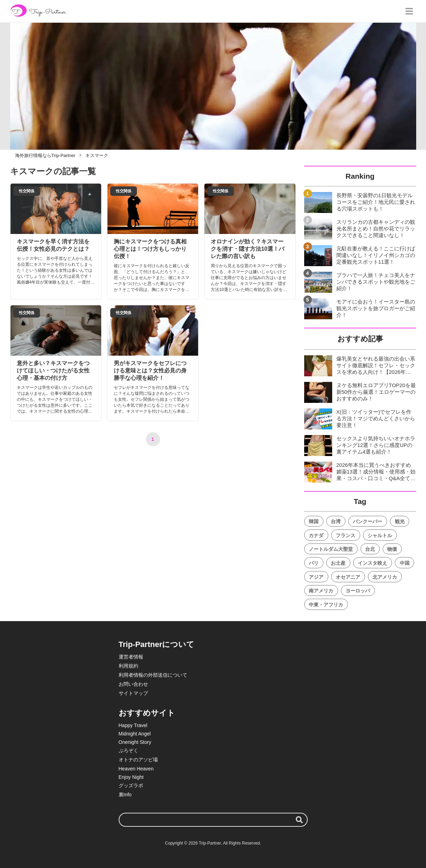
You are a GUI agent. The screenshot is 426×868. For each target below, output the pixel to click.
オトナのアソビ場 (138, 760)
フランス (345, 535)
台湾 (336, 521)
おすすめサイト (147, 713)
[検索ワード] (213, 820)
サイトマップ (133, 693)
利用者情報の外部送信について (153, 675)
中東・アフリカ (326, 605)
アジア (316, 577)
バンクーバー (368, 521)
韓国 (314, 521)
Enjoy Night (131, 777)
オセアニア (348, 577)
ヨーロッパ (358, 591)
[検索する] (299, 820)
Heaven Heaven (136, 769)
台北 (370, 549)
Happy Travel (133, 725)
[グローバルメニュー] (409, 11)
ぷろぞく (128, 750)
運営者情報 (131, 657)
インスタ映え (372, 563)
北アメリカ (385, 577)
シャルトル (380, 535)
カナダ (316, 535)
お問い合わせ (133, 684)
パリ (314, 563)
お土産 (338, 563)
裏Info (125, 795)
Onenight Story (135, 742)
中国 (405, 563)
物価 (392, 549)
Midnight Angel (135, 734)
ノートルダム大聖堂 (331, 549)
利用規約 (128, 666)
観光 (400, 521)
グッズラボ (131, 785)
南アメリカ (321, 591)
